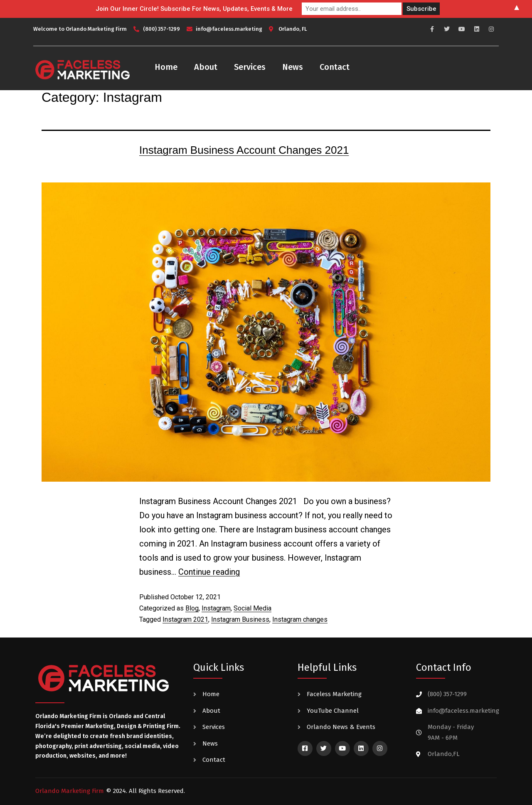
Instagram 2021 (185, 619)
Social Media (252, 608)
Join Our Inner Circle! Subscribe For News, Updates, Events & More (194, 9)
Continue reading (209, 572)
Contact (335, 67)
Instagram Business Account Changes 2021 (244, 150)
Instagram (216, 608)
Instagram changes (300, 619)
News (293, 67)
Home (166, 67)
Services (250, 67)
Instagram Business (240, 619)
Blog (192, 608)
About (206, 67)
